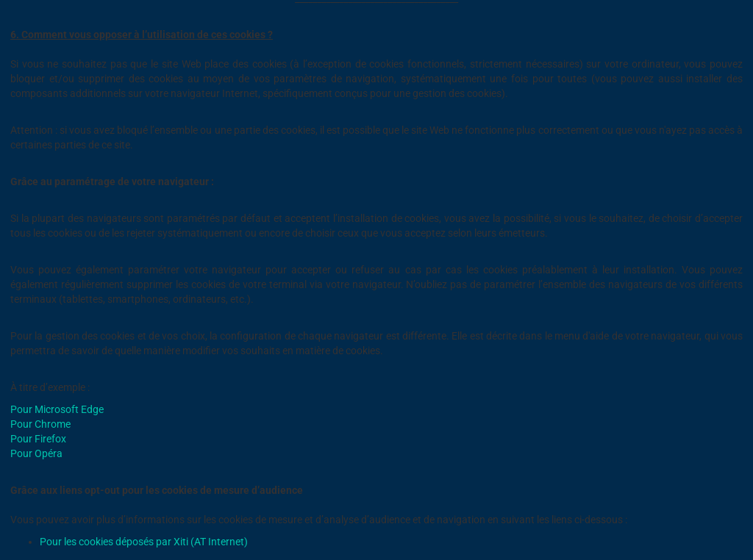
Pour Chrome (40, 424)
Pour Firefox (38, 439)
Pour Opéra (36, 453)
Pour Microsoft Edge (57, 409)
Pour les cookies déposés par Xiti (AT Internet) (144, 542)
